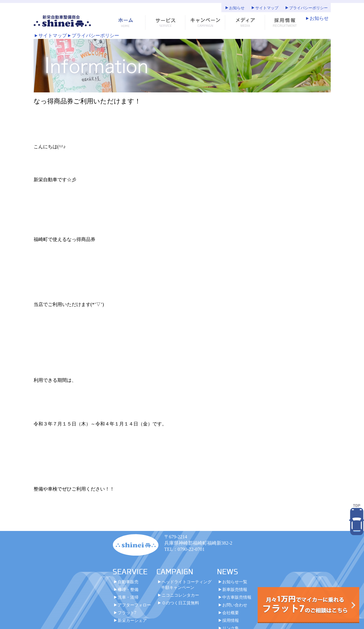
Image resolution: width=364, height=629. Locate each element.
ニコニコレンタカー (180, 595)
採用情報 (231, 620)
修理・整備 (128, 589)
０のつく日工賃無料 (180, 603)
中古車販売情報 (237, 597)
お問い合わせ (235, 605)
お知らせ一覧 (235, 582)
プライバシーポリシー (308, 8)
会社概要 (231, 613)
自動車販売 (128, 582)
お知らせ (237, 8)
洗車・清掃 (128, 597)
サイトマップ (267, 8)
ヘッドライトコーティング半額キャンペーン (186, 585)
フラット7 (127, 613)
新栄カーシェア (132, 620)
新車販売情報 (235, 589)
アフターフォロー (134, 605)
